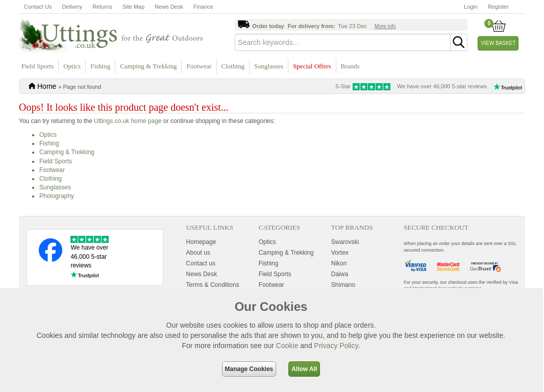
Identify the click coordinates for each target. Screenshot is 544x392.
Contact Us (38, 7)
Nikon (339, 263)
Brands (350, 66)
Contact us (201, 263)
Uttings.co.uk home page (128, 121)
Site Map (133, 7)
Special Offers (312, 66)
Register (498, 7)
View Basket (499, 43)
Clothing (233, 66)
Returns (102, 7)
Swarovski (345, 242)
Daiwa (340, 274)
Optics (72, 66)
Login (471, 7)
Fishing (100, 66)
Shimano (343, 285)
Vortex (340, 253)
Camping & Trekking (148, 66)
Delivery (72, 7)
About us (198, 253)
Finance (203, 7)
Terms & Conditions (213, 285)
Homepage (201, 242)
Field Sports (38, 66)
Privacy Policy (336, 346)
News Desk (169, 7)
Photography (57, 196)
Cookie (287, 346)
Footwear (199, 66)
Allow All (304, 369)
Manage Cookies (249, 369)
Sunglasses (269, 66)
